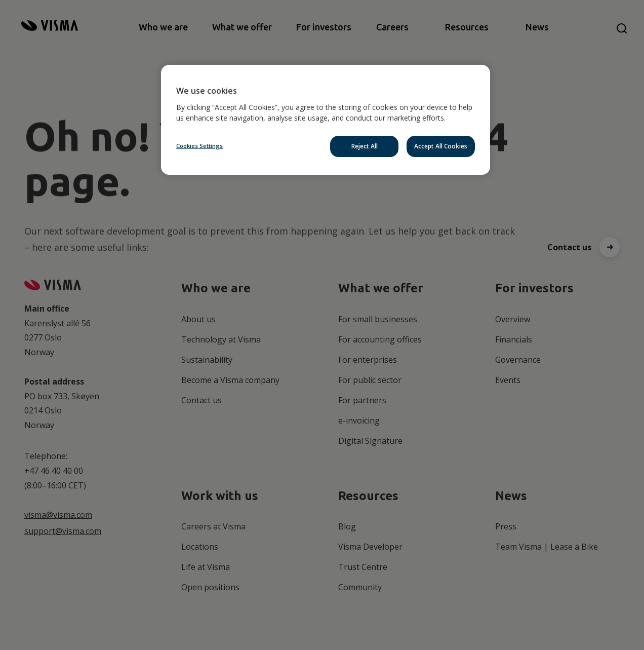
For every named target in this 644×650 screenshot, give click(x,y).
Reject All (365, 146)
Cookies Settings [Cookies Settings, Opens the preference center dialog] (199, 146)
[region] (326, 120)
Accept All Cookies (441, 146)
